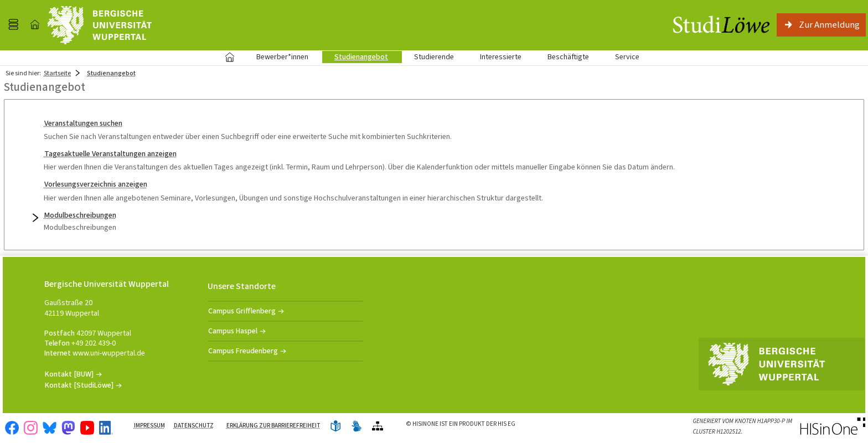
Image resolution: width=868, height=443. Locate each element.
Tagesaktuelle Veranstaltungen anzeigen (110, 154)
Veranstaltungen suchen (83, 123)
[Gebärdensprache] (356, 427)
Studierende (434, 57)
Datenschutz (194, 426)
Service (621, 57)
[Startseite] (35, 25)
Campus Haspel (233, 331)
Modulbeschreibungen (80, 215)
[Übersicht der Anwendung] (378, 427)
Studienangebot (355, 57)
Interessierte (501, 57)
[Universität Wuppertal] (100, 25)
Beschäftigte (568, 57)
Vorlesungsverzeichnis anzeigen (96, 184)
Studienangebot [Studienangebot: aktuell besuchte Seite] (111, 73)
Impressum (149, 426)
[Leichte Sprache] (335, 427)
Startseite (229, 57)
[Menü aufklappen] (13, 25)
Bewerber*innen (276, 57)
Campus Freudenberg (243, 351)
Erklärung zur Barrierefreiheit (273, 426)
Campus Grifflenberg (242, 311)
